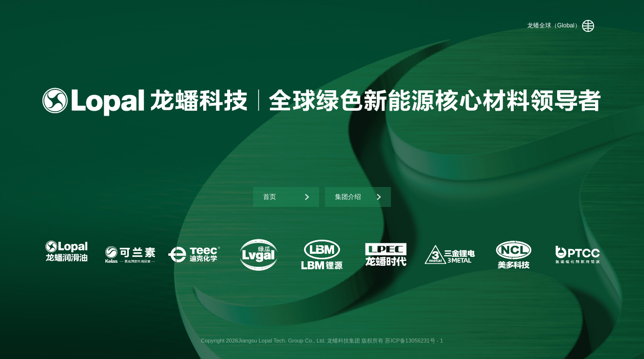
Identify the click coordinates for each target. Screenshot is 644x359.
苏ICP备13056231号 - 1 (414, 341)
